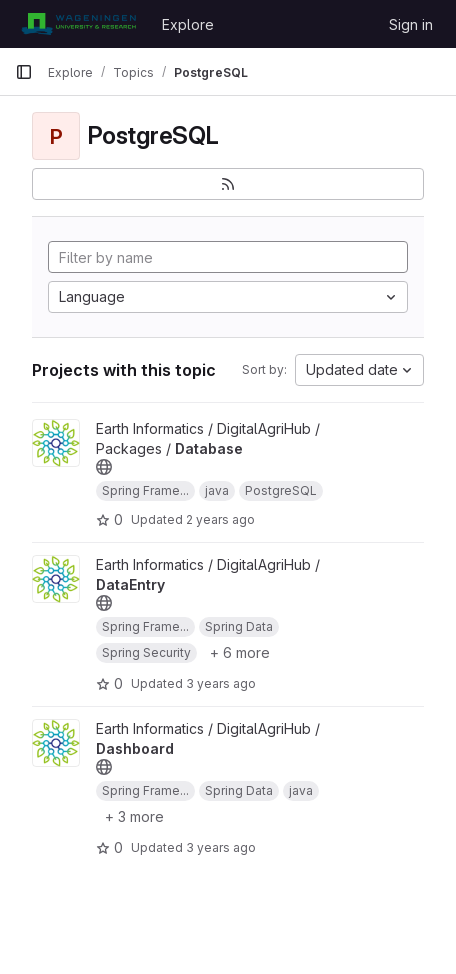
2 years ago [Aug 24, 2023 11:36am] (220, 519)
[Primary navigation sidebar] (24, 72)
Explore (188, 24)
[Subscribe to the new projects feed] (228, 184)
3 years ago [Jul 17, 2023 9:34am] (221, 847)
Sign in (411, 24)
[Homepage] (78, 24)
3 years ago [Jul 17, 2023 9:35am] (221, 683)
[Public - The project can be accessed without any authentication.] (104, 467)
